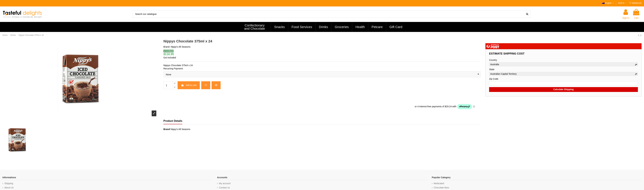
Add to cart (189, 85)
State (492, 69)
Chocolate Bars (441, 188)
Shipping (9, 183)
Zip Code (494, 79)
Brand (167, 129)
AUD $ (622, 3)
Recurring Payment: (173, 69)
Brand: (167, 47)
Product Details (173, 121)
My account (225, 183)
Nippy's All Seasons (181, 47)
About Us (9, 188)
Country (493, 60)
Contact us (224, 188)
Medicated (439, 183)
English (608, 3)
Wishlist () (635, 3)
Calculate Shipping (563, 89)
